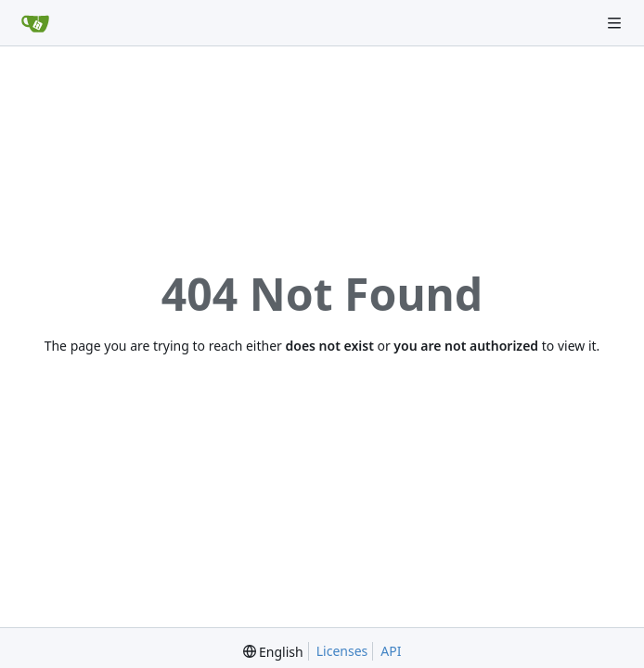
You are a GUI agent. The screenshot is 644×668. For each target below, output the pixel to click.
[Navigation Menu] (616, 23)
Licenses (342, 651)
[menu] (273, 652)
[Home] (35, 23)
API (391, 651)
